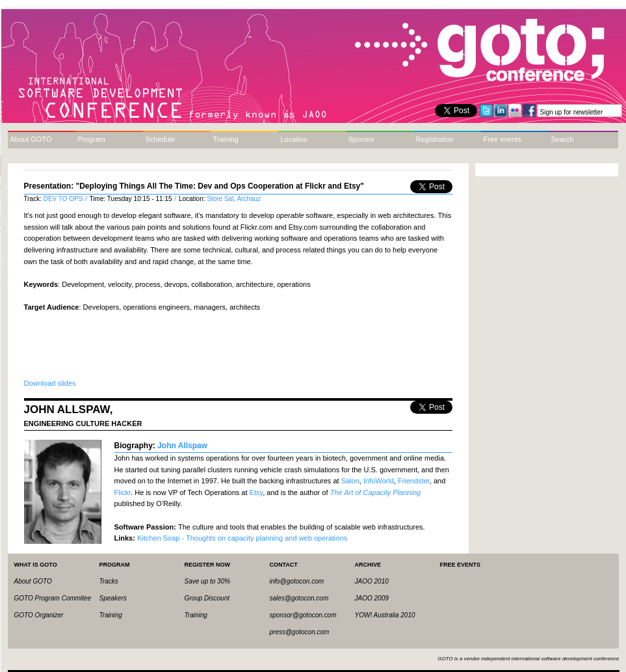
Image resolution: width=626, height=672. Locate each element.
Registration (435, 139)
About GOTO (31, 139)
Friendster (414, 481)
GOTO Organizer (39, 615)
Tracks (109, 581)
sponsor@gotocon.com (303, 615)
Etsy (256, 492)
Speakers (113, 598)
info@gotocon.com (297, 581)
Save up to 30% (208, 581)
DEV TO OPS (64, 199)
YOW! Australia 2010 (385, 615)
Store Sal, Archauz (234, 199)
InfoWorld (379, 481)
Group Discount (207, 598)
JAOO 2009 (372, 598)
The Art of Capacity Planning (376, 492)
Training (226, 139)
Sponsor (362, 139)
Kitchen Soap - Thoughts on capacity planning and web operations (242, 538)
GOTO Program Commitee (53, 598)
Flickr (123, 492)
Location (294, 139)
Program (92, 139)
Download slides (50, 383)
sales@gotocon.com (299, 598)
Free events (502, 139)
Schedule (161, 139)
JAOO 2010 (372, 581)
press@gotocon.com (300, 632)
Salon (350, 481)
